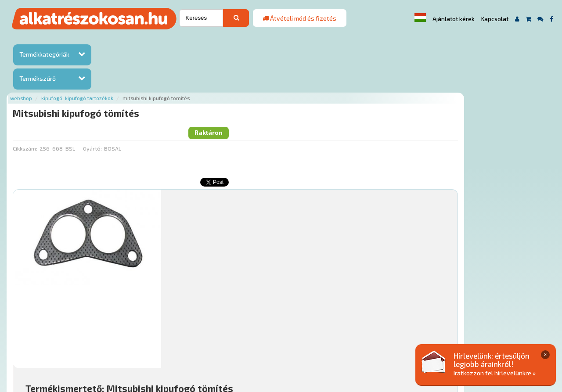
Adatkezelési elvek (431, 339)
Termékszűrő (38, 78)
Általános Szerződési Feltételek (350, 339)
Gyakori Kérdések (272, 339)
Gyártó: (184, 77)
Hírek (175, 339)
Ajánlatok (120, 339)
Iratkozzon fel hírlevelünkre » (495, 373)
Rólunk (151, 339)
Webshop (113, 41)
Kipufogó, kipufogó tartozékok (169, 41)
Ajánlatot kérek (454, 19)
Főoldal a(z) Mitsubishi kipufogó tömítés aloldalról (174, 311)
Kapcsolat (495, 19)
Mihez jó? (283, 262)
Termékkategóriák (44, 54)
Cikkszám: (116, 77)
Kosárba (500, 286)
